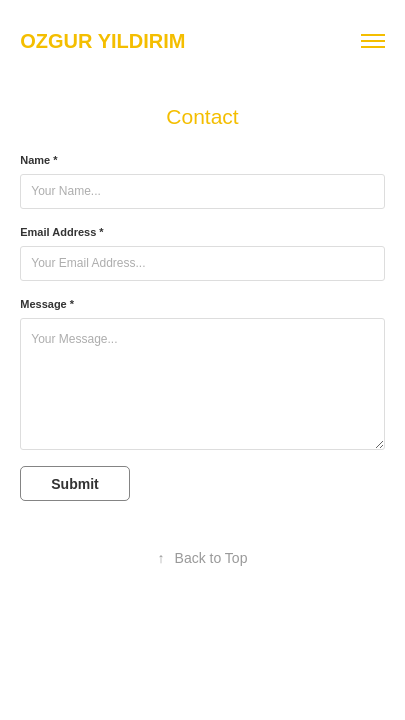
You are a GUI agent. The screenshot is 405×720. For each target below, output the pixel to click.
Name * (38, 160)
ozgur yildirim (102, 41)
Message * (47, 304)
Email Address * (61, 232)
